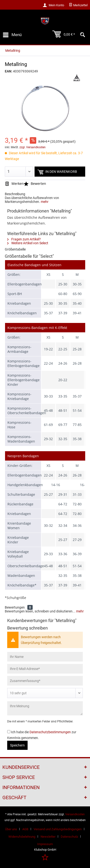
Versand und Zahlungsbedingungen (58, 829)
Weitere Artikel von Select (28, 243)
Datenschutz (69, 837)
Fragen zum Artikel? (24, 239)
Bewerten (35, 183)
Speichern (17, 745)
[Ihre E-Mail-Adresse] (45, 669)
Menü (12, 34)
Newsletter (48, 837)
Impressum (45, 844)
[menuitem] (78, 5)
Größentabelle (15, 249)
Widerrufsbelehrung (22, 837)
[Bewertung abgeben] (45, 693)
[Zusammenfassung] (45, 681)
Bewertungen (15, 607)
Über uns (11, 829)
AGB (25, 829)
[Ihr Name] (45, 657)
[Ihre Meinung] (45, 708)
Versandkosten (75, 814)
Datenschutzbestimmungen (50, 732)
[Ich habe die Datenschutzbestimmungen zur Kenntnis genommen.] (9, 732)
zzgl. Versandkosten (33, 147)
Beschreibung (15, 194)
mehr (45, 202)
